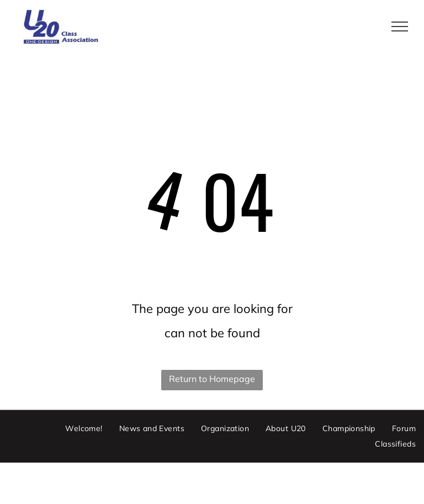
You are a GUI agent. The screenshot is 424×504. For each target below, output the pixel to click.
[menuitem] (84, 429)
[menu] (400, 26)
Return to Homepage (212, 379)
